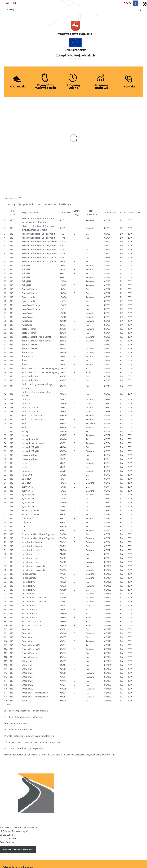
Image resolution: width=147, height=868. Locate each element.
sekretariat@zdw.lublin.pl (18, 849)
